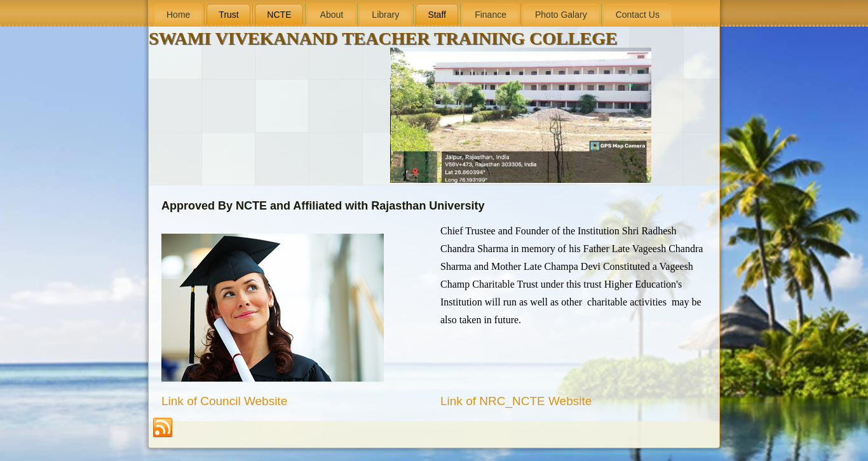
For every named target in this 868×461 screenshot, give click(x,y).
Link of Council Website (224, 401)
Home (178, 15)
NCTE (279, 15)
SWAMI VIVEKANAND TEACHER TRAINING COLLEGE (383, 38)
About (332, 15)
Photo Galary (561, 15)
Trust (228, 15)
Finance (491, 15)
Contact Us (638, 15)
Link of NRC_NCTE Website (516, 401)
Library (385, 15)
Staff (437, 15)
